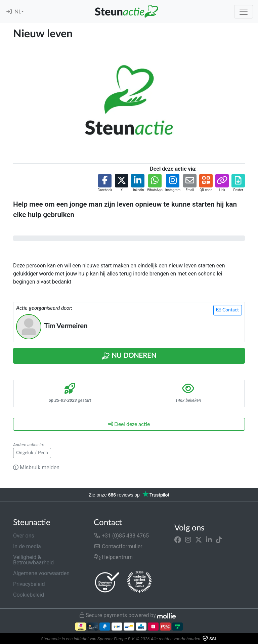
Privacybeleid (29, 584)
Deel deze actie (129, 424)
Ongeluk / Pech (32, 453)
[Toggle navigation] (244, 12)
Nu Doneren (129, 356)
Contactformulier (118, 546)
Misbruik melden (36, 467)
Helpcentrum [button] (113, 557)
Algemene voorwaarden (41, 573)
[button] (105, 183)
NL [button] (18, 12)
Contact (228, 310)
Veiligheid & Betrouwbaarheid (33, 560)
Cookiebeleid (29, 595)
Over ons (24, 536)
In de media (27, 546)
